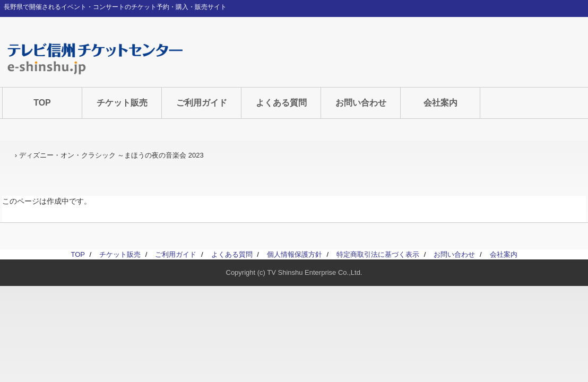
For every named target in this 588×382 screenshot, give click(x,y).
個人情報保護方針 (295, 254)
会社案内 (440, 103)
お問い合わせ (361, 103)
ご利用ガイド (202, 103)
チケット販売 (122, 103)
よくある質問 (281, 103)
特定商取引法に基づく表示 (378, 254)
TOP (42, 103)
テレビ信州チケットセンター (95, 58)
